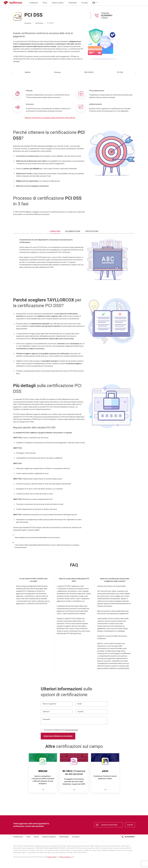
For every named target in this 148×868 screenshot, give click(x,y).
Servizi (45, 3)
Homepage (28, 23)
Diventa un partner (58, 3)
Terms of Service (65, 857)
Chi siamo (85, 3)
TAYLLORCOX (89, 72)
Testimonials (73, 3)
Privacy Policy (52, 857)
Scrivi (105, 18)
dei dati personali (71, 730)
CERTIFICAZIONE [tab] (92, 231)
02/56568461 (128, 837)
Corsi (28, 837)
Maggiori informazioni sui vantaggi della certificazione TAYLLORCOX (50, 118)
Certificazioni (34, 3)
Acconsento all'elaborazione (59, 730)
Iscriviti (130, 825)
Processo (57, 72)
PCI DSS (120, 72)
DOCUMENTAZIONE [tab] (73, 231)
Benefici (28, 72)
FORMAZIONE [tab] (55, 231)
